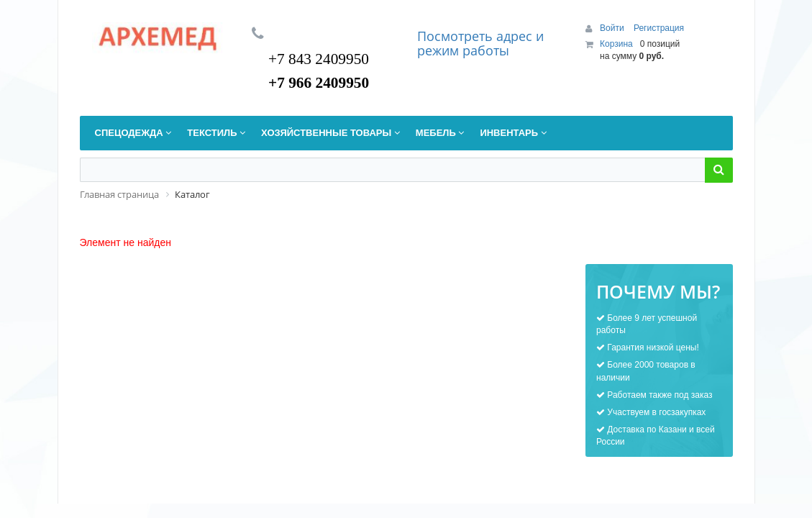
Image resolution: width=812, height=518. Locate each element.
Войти (613, 28)
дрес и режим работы (480, 43)
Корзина (616, 44)
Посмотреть (457, 36)
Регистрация (659, 28)
